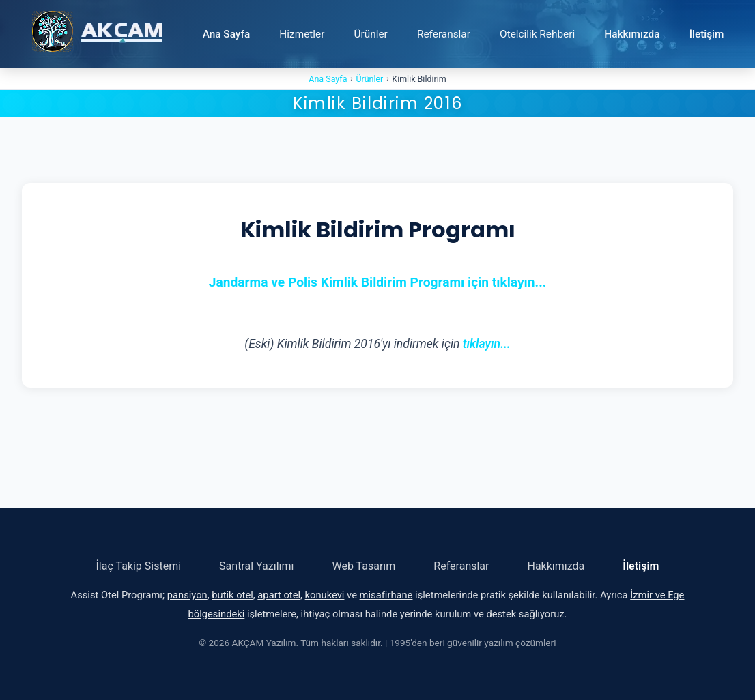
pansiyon (187, 595)
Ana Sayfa (227, 34)
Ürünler (371, 34)
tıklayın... (487, 344)
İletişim (707, 34)
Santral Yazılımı (256, 566)
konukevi (325, 595)
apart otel (279, 595)
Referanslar (444, 34)
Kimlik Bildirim (419, 79)
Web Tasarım (364, 566)
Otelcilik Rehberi (537, 34)
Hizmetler (302, 34)
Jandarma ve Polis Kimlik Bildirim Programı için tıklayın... (378, 282)
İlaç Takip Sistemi (139, 566)
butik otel (232, 595)
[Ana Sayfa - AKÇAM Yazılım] (97, 34)
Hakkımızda (632, 34)
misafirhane (386, 595)
